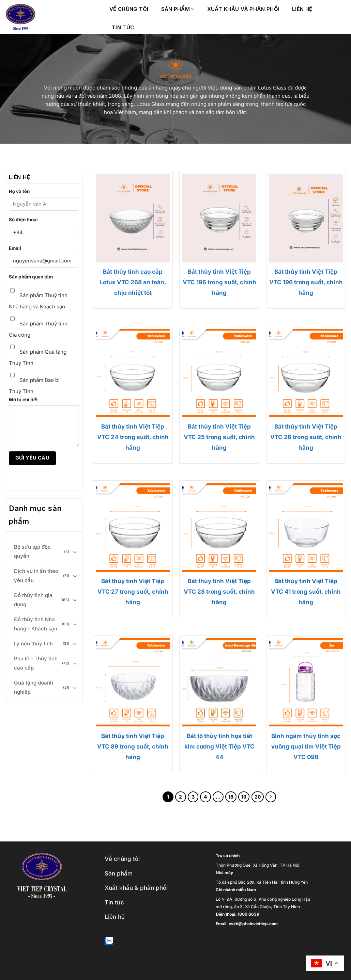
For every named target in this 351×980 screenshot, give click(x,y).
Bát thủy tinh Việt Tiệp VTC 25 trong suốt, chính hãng (219, 437)
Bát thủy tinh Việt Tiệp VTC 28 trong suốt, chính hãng (219, 592)
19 (244, 797)
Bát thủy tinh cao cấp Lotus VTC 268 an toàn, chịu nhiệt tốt (133, 282)
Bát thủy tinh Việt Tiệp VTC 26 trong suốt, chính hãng (306, 437)
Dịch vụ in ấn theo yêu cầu (36, 576)
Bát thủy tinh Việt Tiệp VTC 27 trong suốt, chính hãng (133, 592)
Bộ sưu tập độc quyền (32, 551)
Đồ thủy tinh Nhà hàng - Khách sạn (36, 624)
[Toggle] (75, 552)
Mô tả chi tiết (23, 400)
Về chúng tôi (129, 9)
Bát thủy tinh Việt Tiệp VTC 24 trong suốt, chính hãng (133, 437)
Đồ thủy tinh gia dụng (33, 600)
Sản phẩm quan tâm (31, 277)
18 (231, 797)
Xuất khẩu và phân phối (243, 9)
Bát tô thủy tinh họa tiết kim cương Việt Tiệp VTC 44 (219, 746)
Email (15, 248)
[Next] (271, 797)
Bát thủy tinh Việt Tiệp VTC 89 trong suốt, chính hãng (133, 746)
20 (258, 797)
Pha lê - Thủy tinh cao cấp (36, 663)
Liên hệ (302, 9)
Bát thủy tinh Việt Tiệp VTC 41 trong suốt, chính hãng (306, 592)
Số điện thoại (23, 220)
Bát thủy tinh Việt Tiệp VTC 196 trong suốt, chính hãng (219, 282)
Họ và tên (19, 191)
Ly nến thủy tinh (33, 644)
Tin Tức (123, 27)
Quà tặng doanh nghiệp (34, 687)
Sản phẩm (178, 9)
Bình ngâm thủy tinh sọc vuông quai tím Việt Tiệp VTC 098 (306, 746)
